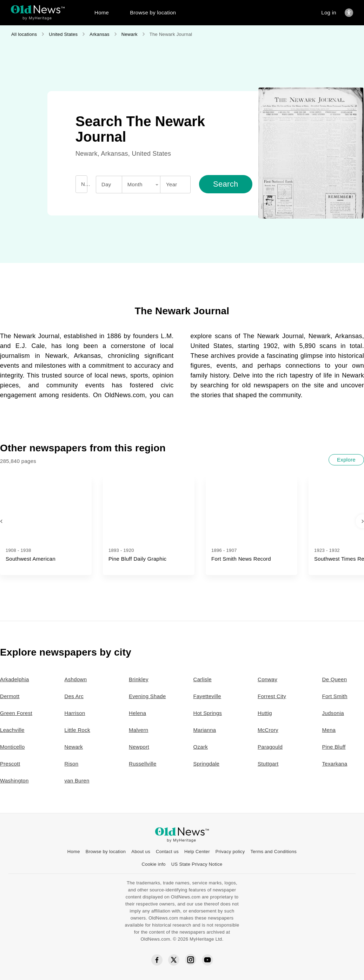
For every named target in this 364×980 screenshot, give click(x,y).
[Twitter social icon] (174, 960)
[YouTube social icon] (207, 960)
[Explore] (346, 460)
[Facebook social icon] (157, 960)
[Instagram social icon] (191, 960)
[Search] (226, 184)
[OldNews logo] (38, 9)
